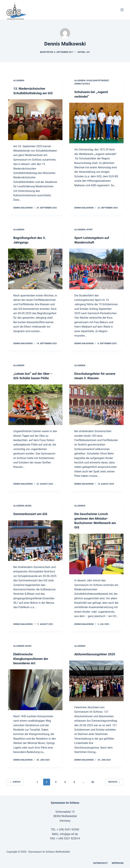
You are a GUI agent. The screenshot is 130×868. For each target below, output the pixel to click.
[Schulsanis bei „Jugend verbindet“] (96, 123)
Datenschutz (100, 862)
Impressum (118, 862)
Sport (90, 230)
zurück (15, 781)
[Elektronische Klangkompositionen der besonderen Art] (35, 689)
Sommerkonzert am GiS (31, 514)
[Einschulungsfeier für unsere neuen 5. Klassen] (96, 404)
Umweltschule (82, 84)
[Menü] (122, 10)
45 (93, 781)
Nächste (114, 781)
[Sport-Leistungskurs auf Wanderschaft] (96, 269)
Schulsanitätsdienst (98, 81)
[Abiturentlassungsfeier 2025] (96, 680)
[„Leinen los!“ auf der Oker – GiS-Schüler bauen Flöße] (35, 404)
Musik (28, 505)
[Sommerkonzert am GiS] (35, 540)
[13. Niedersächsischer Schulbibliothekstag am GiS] (35, 119)
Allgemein (19, 81)
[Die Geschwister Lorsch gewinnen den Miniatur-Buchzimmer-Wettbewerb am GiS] (96, 553)
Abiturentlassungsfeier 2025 (96, 653)
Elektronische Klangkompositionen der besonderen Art (32, 658)
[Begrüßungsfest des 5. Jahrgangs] (35, 269)
